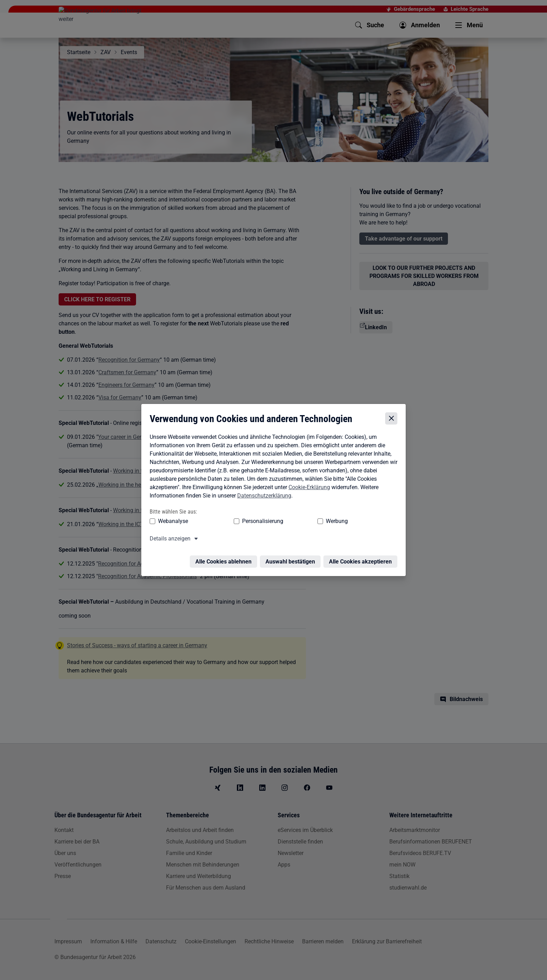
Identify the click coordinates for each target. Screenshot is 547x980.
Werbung (296, 520)
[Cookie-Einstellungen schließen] (393, 418)
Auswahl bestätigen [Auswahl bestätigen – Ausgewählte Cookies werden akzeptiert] (292, 557)
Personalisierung (241, 520)
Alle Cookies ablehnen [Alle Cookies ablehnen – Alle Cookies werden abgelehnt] (225, 557)
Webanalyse (171, 520)
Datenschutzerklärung (263, 495)
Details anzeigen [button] (168, 538)
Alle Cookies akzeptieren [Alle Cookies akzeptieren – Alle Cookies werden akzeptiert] (362, 557)
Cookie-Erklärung (308, 487)
